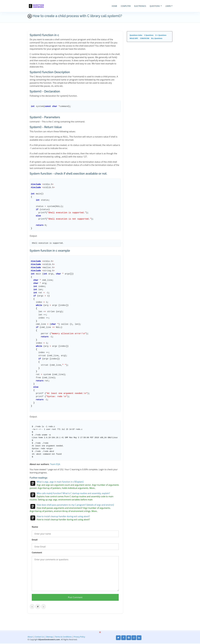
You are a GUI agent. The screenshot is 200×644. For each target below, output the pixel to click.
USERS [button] (168, 6)
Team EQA (55, 464)
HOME (114, 6)
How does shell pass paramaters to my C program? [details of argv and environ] (75, 505)
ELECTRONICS (140, 6)
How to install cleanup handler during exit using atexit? (63, 516)
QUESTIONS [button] (155, 6)
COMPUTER (126, 6)
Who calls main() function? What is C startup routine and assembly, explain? (73, 493)
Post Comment (75, 597)
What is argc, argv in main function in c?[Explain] (60, 482)
